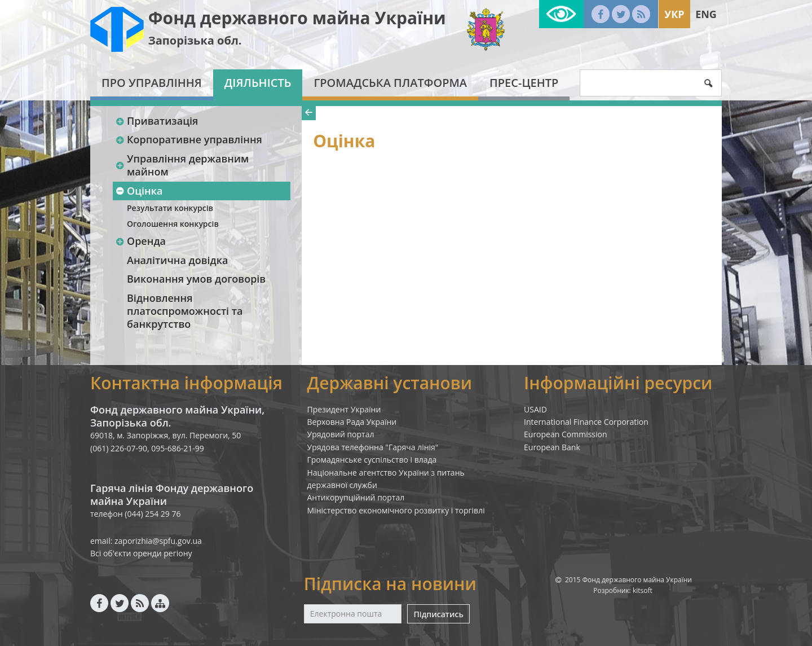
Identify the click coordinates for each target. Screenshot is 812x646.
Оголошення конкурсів (173, 224)
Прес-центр (524, 83)
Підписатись (438, 614)
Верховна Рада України (352, 422)
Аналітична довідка (177, 260)
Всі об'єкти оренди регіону (141, 553)
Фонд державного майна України (297, 18)
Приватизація (156, 121)
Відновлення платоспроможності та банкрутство (185, 311)
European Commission (566, 434)
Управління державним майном (182, 165)
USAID (535, 409)
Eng (706, 14)
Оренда (140, 241)
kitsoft (643, 590)
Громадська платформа (390, 83)
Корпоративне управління (189, 139)
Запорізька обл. (195, 40)
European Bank (552, 447)
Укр (674, 14)
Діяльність (258, 83)
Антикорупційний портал (356, 497)
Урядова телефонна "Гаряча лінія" (373, 447)
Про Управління (152, 83)
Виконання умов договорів (196, 279)
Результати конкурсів (170, 208)
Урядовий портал (341, 434)
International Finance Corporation (586, 422)
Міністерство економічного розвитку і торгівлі (396, 510)
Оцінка (139, 191)
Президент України (344, 409)
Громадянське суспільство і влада (372, 460)
